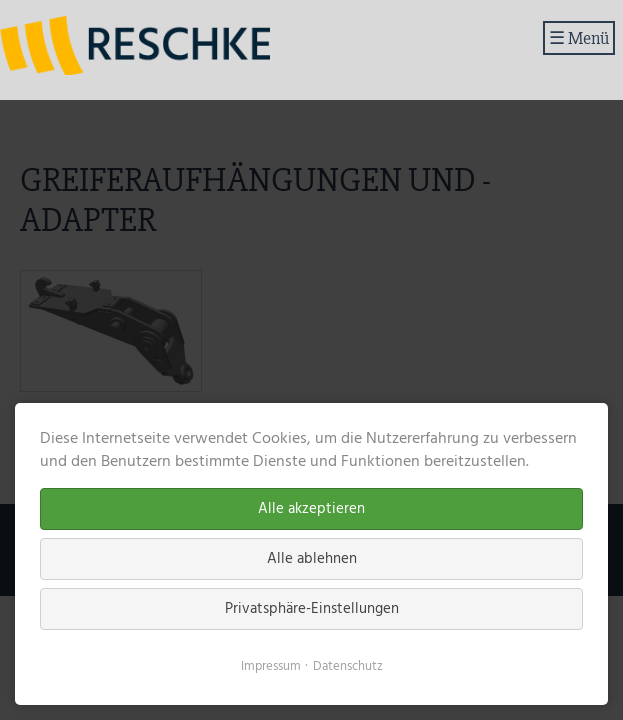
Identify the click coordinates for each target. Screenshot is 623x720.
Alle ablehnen (312, 559)
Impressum (271, 666)
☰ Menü (579, 38)
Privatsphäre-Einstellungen (312, 609)
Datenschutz (348, 666)
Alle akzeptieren (311, 509)
